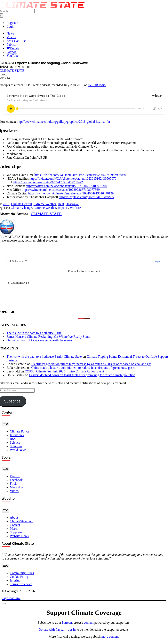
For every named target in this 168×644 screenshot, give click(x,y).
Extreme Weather (45, 204)
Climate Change (21, 208)
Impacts (63, 208)
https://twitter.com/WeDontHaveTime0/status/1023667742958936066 (80, 175)
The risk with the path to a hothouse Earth (34, 333)
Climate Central (22, 204)
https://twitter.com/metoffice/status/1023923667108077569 (61, 190)
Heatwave (72, 204)
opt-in (72, 630)
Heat (61, 204)
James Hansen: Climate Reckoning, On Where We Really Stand (48, 337)
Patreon (67, 623)
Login (157, 261)
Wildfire (75, 208)
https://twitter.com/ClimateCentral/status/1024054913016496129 (71, 193)
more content (110, 636)
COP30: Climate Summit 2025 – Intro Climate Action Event (64, 371)
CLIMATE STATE (46, 214)
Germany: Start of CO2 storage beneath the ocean (39, 340)
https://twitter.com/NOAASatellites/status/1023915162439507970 (73, 179)
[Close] (4, 604)
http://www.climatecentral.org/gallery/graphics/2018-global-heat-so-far (63, 122)
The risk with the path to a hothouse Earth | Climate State (44, 357)
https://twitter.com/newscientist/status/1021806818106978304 (66, 186)
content (89, 623)
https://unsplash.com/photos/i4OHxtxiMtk (86, 197)
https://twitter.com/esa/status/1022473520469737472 (48, 182)
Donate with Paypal (51, 630)
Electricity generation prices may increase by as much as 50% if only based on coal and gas (91, 364)
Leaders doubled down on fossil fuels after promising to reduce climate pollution (82, 375)
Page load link (11, 598)
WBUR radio (97, 85)
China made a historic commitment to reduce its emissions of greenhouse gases (83, 368)
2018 (6, 204)
